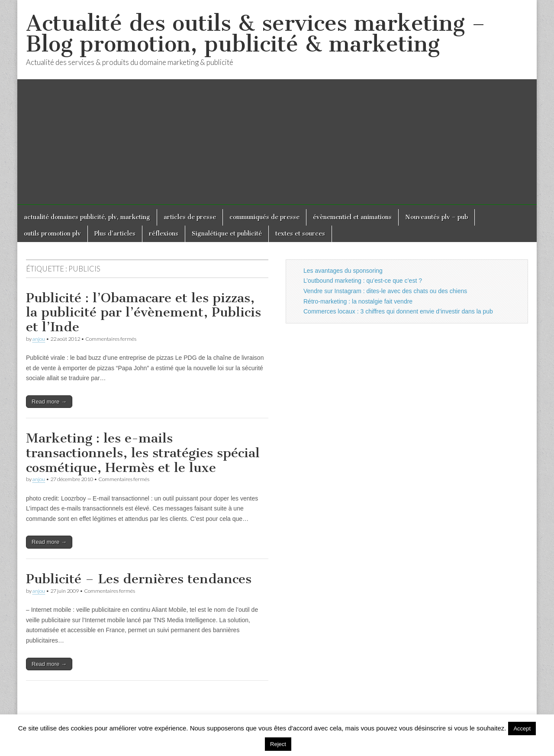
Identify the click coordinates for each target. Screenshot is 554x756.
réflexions (164, 234)
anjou (39, 339)
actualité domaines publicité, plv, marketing (87, 217)
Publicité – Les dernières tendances (139, 579)
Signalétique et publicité (227, 234)
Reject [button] (278, 744)
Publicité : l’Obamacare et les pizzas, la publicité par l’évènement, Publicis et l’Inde (143, 312)
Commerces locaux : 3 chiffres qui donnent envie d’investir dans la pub (398, 311)
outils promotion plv (52, 234)
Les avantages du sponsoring (343, 271)
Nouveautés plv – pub (436, 217)
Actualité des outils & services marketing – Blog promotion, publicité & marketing (256, 34)
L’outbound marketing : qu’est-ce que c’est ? (363, 281)
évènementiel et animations (352, 217)
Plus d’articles (115, 234)
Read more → (49, 402)
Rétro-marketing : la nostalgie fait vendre (358, 301)
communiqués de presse (264, 217)
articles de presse (190, 217)
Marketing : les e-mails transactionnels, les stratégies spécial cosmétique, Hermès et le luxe (143, 453)
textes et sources (300, 234)
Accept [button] (522, 729)
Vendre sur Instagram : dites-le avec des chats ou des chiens (385, 291)
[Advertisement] (277, 144)
